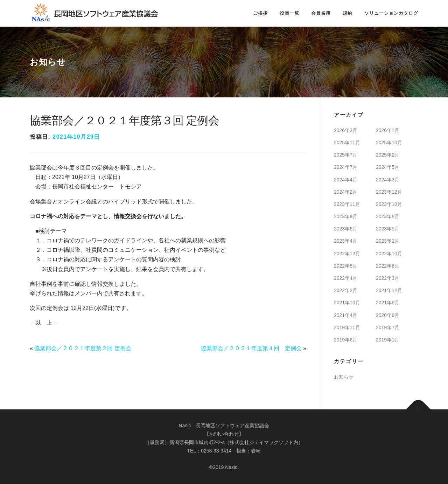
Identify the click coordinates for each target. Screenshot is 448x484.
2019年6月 (346, 340)
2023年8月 (388, 216)
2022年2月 (346, 290)
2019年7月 (388, 327)
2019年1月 (388, 340)
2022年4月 (346, 278)
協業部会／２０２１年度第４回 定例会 (251, 348)
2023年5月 (388, 229)
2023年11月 (347, 204)
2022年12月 (347, 254)
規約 (348, 13)
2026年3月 (346, 130)
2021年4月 (346, 315)
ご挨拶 (260, 13)
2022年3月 (388, 278)
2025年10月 (389, 143)
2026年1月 (388, 130)
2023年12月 (389, 192)
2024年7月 (346, 167)
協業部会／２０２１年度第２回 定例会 (83, 348)
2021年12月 (389, 290)
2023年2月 (388, 241)
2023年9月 (346, 216)
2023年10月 (389, 204)
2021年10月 (347, 303)
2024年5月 (388, 167)
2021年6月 (388, 303)
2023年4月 (346, 241)
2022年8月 (346, 266)
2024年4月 (346, 180)
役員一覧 (289, 13)
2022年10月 (389, 254)
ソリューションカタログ (391, 13)
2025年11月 (347, 143)
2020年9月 (388, 315)
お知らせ (344, 377)
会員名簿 (321, 13)
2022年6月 (388, 266)
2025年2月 (388, 155)
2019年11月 (347, 327)
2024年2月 (346, 192)
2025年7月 (346, 155)
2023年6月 (346, 229)
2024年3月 (388, 180)
